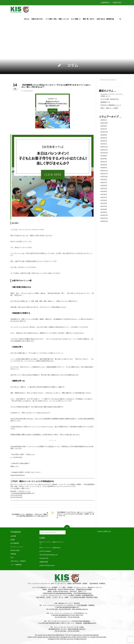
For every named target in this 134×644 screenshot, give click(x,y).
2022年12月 (104, 171)
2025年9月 (104, 126)
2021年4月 (104, 206)
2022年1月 (104, 188)
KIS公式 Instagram (45, 551)
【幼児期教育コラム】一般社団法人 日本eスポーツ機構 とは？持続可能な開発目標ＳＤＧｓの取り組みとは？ (30, 515)
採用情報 (13, 554)
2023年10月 (104, 153)
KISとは (27, 19)
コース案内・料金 (51, 19)
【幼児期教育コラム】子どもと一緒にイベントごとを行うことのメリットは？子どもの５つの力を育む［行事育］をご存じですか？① (75, 514)
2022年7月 (104, 183)
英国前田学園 (44, 562)
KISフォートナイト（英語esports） (50, 548)
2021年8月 (104, 194)
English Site (117, 3)
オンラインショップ (17, 547)
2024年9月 (104, 135)
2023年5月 (104, 168)
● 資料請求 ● (105, 3)
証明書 (13, 540)
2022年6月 (104, 186)
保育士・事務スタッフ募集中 (109, 108)
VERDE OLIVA (28, 91)
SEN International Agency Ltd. (49, 555)
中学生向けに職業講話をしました (111, 105)
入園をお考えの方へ (37, 19)
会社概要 (13, 536)
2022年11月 (104, 174)
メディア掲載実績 (16, 565)
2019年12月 (104, 215)
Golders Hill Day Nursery (47, 565)
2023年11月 (104, 150)
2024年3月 (104, 138)
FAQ (12, 557)
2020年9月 (104, 209)
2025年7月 (104, 129)
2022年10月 (104, 177)
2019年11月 (104, 218)
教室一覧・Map (89, 19)
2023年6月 (104, 165)
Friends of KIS (44, 558)
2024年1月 (104, 144)
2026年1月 (104, 120)
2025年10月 (104, 123)
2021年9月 (104, 191)
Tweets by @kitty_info (104, 531)
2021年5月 (104, 203)
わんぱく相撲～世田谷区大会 (109, 99)
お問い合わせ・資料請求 (105, 19)
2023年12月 (104, 147)
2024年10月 (104, 132)
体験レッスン (64, 19)
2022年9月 (104, 180)
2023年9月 (104, 156)
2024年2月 (104, 141)
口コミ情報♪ (76, 19)
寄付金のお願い (15, 550)
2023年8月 (104, 159)
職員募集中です (105, 102)
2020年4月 (104, 212)
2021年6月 (104, 200)
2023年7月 (104, 162)
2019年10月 (104, 221)
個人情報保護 (15, 543)
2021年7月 (104, 197)
